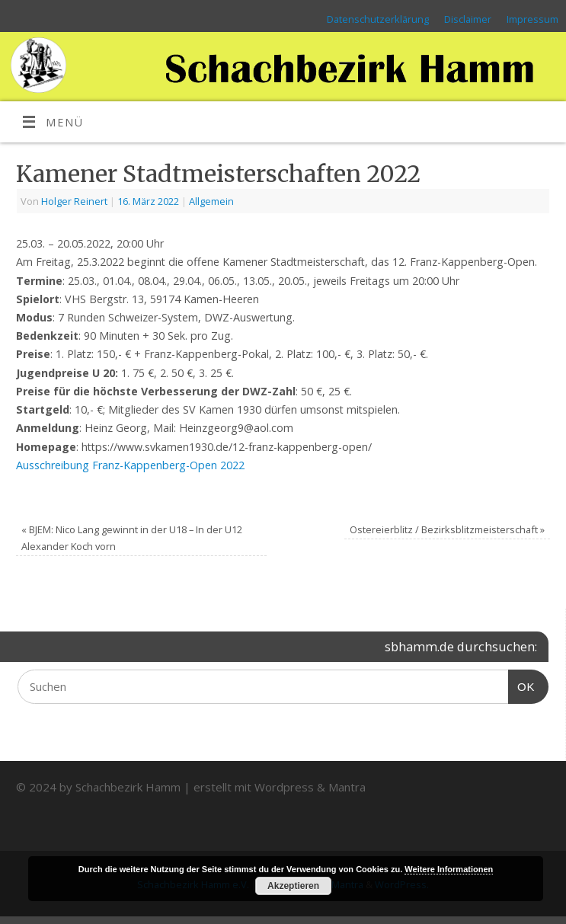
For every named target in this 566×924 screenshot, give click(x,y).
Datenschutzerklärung (378, 19)
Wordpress (284, 787)
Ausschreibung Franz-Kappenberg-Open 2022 (130, 465)
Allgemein (211, 201)
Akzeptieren (293, 886)
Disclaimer (468, 19)
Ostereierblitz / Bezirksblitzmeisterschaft (447, 529)
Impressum (532, 19)
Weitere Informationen (449, 869)
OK (522, 685)
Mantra (347, 787)
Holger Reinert (74, 201)
